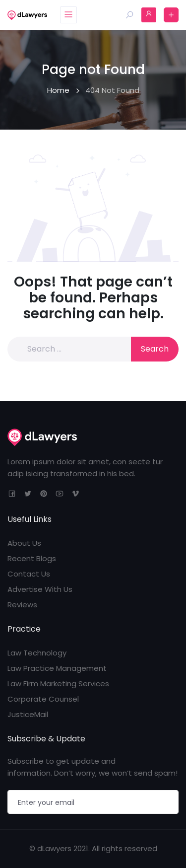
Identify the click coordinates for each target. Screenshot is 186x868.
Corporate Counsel (43, 699)
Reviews (22, 605)
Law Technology (37, 653)
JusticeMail (28, 714)
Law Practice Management (57, 668)
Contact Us (29, 574)
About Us (24, 543)
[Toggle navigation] (68, 15)
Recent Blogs (32, 558)
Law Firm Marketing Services (58, 684)
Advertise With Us (40, 589)
